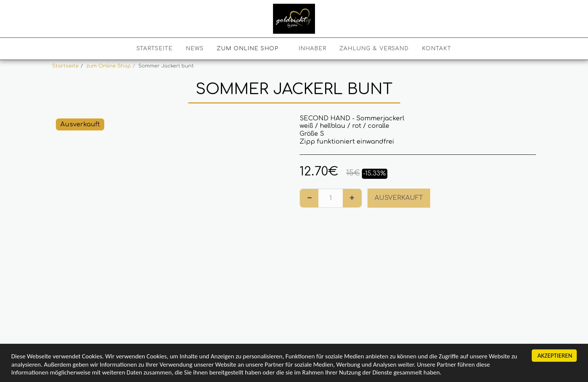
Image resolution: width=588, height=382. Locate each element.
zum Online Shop (109, 66)
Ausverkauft (399, 198)
